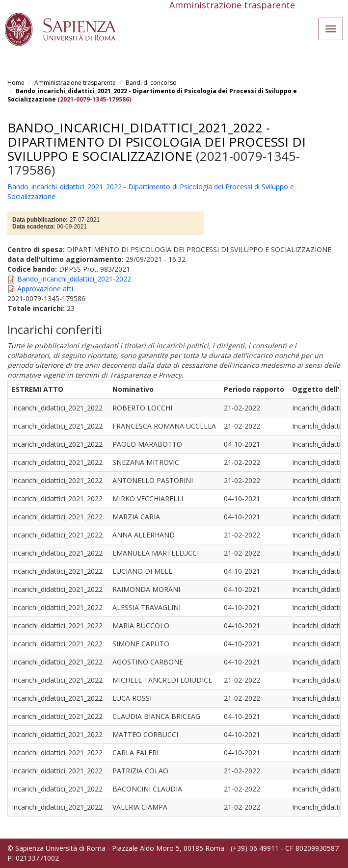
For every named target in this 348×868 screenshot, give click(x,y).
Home (16, 83)
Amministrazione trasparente (75, 83)
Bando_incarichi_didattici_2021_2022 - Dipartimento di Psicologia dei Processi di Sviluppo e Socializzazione (157, 141)
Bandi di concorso (151, 83)
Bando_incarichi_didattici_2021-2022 (74, 279)
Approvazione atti (45, 289)
